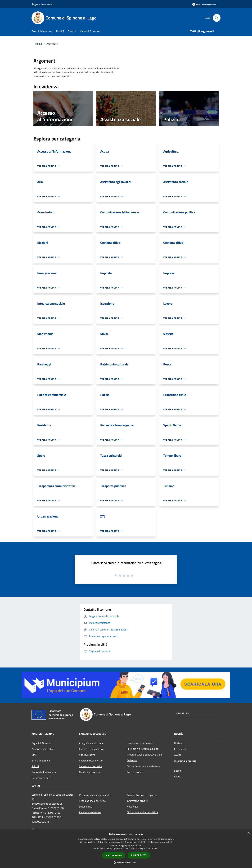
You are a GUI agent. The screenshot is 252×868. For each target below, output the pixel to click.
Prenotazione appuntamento (95, 795)
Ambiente (132, 760)
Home (39, 44)
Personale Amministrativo (46, 772)
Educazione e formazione (140, 743)
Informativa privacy (137, 801)
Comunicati (180, 749)
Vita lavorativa (87, 755)
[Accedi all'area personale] (204, 4)
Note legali (133, 807)
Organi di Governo (41, 743)
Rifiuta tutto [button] (139, 855)
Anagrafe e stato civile (91, 743)
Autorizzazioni (134, 772)
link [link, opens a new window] (157, 849)
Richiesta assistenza (90, 812)
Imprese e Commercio (91, 761)
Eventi (178, 776)
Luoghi (178, 771)
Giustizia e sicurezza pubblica (143, 749)
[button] (126, 863)
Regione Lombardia (42, 4)
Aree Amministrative (43, 749)
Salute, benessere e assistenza (143, 766)
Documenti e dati (41, 778)
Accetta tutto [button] (114, 855)
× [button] (248, 833)
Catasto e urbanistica (91, 766)
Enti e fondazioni (41, 761)
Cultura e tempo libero (91, 749)
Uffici (34, 755)
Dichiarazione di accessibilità (142, 812)
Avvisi (178, 755)
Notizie (178, 743)
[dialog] (126, 849)
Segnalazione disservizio (92, 801)
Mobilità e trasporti (90, 772)
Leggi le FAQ (86, 807)
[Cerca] (217, 18)
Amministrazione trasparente (143, 795)
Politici (35, 766)
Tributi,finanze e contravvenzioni (145, 755)
